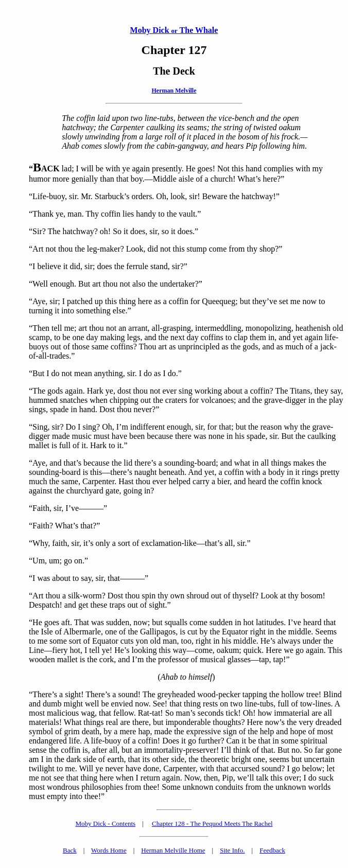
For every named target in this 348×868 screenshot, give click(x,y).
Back (70, 850)
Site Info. (232, 850)
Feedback (272, 850)
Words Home (109, 850)
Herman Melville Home (173, 850)
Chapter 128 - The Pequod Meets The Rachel (212, 823)
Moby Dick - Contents (105, 823)
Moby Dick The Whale (174, 30)
